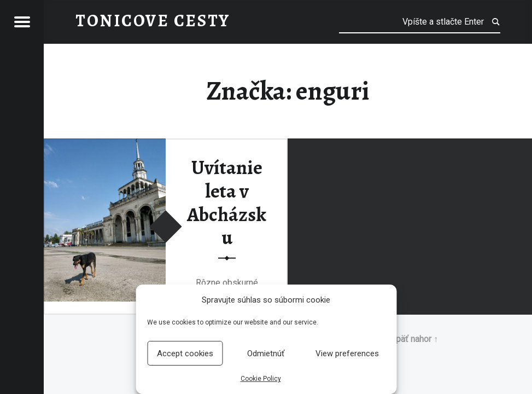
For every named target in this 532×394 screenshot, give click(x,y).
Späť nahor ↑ (414, 339)
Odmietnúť (266, 354)
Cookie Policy (261, 379)
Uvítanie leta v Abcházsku (227, 202)
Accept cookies (185, 354)
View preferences (347, 354)
